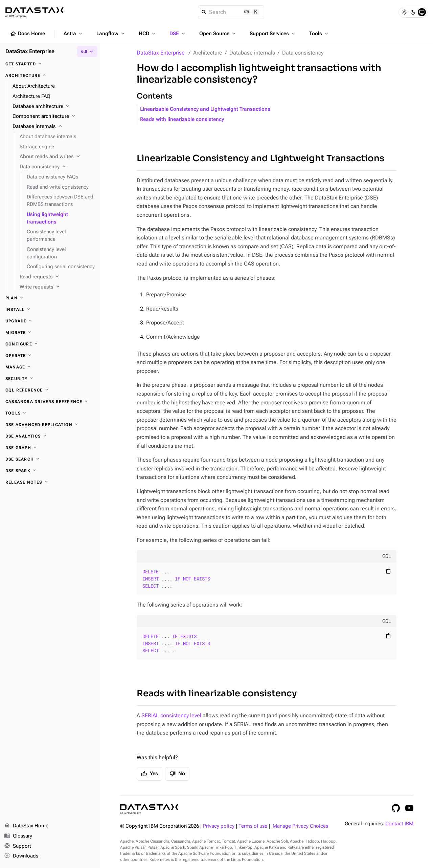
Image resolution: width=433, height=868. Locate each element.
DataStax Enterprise (161, 53)
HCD (148, 34)
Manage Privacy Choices (300, 826)
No (177, 774)
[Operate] (50, 356)
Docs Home (27, 34)
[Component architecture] (54, 117)
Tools (319, 34)
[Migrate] (50, 333)
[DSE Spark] (50, 471)
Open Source (218, 34)
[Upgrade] (50, 321)
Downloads (21, 856)
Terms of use (253, 826)
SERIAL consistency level (171, 715)
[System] (422, 12)
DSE (178, 34)
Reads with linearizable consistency (182, 119)
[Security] (50, 379)
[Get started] (50, 64)
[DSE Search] (50, 459)
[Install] (50, 310)
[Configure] (50, 344)
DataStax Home (26, 826)
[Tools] (50, 413)
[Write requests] (57, 287)
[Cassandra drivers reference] (50, 402)
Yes (150, 774)
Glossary (18, 836)
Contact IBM (399, 824)
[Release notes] (50, 482)
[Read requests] (57, 277)
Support (18, 846)
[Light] (404, 12)
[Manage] (50, 367)
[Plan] (50, 298)
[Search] (231, 12)
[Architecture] (50, 76)
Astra (74, 34)
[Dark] (413, 12)
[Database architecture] (54, 107)
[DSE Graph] (50, 448)
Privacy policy (219, 826)
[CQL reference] (50, 390)
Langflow (111, 34)
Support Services (273, 34)
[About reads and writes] (57, 157)
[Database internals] (54, 127)
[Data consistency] (57, 167)
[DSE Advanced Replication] (50, 425)
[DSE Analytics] (50, 436)
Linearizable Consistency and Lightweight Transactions (205, 109)
